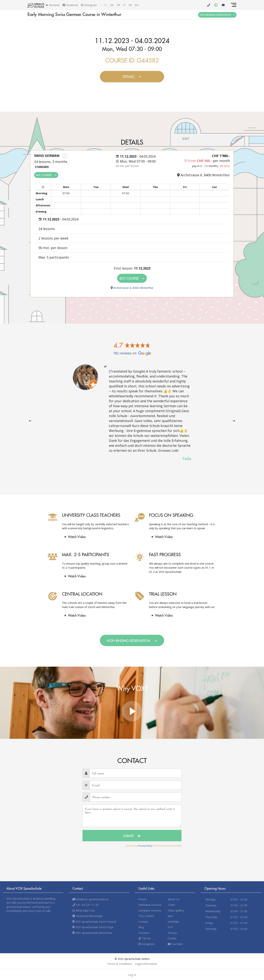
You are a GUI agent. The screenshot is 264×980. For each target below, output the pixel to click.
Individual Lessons (150, 905)
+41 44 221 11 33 (86, 905)
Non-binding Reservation (217, 15)
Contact (143, 922)
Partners (144, 933)
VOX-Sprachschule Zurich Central (94, 922)
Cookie (172, 938)
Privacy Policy (145, 846)
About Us (174, 899)
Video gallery (176, 910)
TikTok (144, 938)
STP (170, 927)
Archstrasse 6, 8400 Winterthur (132, 288)
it (124, 5)
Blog (141, 927)
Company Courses (150, 910)
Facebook (70, 5)
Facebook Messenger (88, 916)
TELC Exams (146, 916)
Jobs (170, 916)
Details (132, 77)
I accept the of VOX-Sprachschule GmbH (154, 846)
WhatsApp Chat (84, 910)
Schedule (173, 922)
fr (118, 5)
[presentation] (30, 421)
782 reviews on (132, 353)
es (130, 5)
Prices (142, 899)
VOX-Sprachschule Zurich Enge (93, 927)
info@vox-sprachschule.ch (90, 899)
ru (137, 5)
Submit (132, 836)
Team (171, 905)
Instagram (89, 5)
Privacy (172, 933)
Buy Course (46, 175)
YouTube (175, 944)
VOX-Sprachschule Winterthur (92, 933)
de (112, 5)
